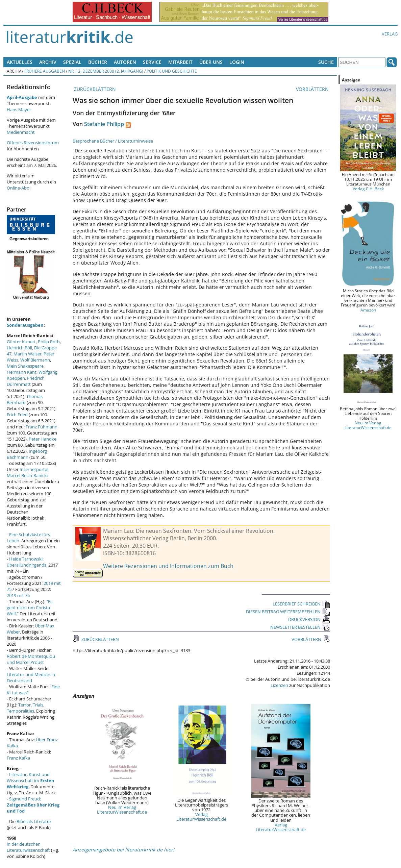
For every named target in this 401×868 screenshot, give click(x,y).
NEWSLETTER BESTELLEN (300, 627)
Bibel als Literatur (34, 821)
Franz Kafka (18, 758)
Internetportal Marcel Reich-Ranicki (28, 472)
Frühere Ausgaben (45, 71)
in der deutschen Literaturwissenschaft (28, 847)
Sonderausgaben (25, 325)
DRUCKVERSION (309, 619)
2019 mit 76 (18, 595)
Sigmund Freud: (33, 805)
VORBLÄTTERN (313, 89)
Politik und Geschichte (172, 71)
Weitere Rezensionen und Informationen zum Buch (168, 566)
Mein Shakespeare (25, 366)
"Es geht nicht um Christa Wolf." (30, 607)
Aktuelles (20, 62)
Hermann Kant (22, 372)
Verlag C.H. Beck (368, 189)
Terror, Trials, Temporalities (26, 708)
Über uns (211, 62)
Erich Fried (17, 415)
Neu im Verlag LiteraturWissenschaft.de (122, 810)
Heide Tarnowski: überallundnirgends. (27, 562)
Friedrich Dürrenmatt (26, 381)
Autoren (125, 62)
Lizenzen (279, 685)
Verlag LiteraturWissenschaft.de (201, 817)
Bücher (98, 62)
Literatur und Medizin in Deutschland (31, 677)
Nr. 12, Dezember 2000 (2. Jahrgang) (106, 71)
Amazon (368, 310)
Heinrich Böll (19, 348)
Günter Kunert (21, 342)
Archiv (48, 62)
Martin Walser (28, 354)
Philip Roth (49, 342)
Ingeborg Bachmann (27, 454)
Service (152, 62)
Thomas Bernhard (25, 399)
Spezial (72, 62)
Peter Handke (43, 439)
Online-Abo (18, 188)
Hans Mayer (19, 109)
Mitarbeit (180, 62)
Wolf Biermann (35, 360)
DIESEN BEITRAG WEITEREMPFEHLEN (288, 612)
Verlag (390, 34)
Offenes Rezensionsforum (33, 143)
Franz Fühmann (42, 427)
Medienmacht (21, 132)
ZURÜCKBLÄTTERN (94, 89)
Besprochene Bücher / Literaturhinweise (113, 141)
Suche (326, 62)
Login (237, 62)
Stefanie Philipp (104, 124)
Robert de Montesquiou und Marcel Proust (31, 659)
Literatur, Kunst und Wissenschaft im (31, 780)
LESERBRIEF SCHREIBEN (301, 604)
